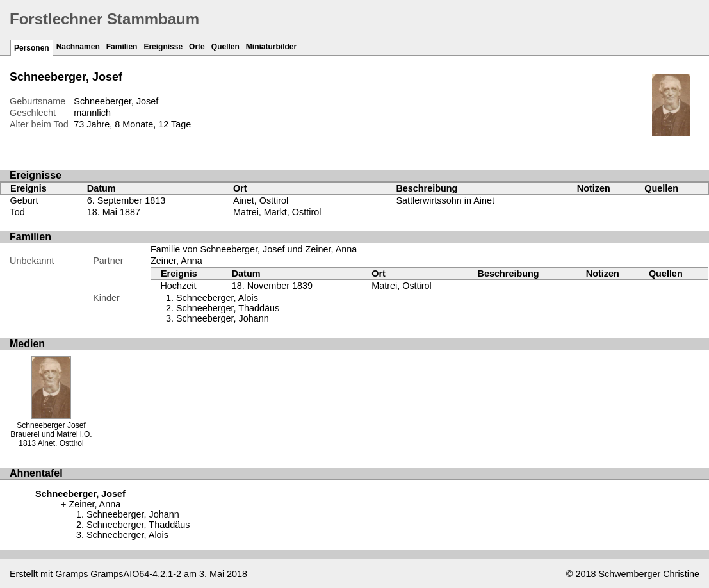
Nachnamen (78, 47)
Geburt (24, 200)
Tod (18, 212)
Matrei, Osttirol (402, 286)
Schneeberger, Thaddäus (228, 308)
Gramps (71, 574)
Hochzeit (178, 286)
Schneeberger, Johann (223, 318)
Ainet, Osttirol (261, 200)
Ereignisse (163, 47)
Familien (122, 47)
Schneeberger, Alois (217, 298)
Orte (197, 47)
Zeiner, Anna (176, 261)
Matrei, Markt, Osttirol (277, 212)
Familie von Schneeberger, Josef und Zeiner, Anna (254, 249)
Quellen (225, 47)
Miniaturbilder (271, 47)
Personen (32, 48)
